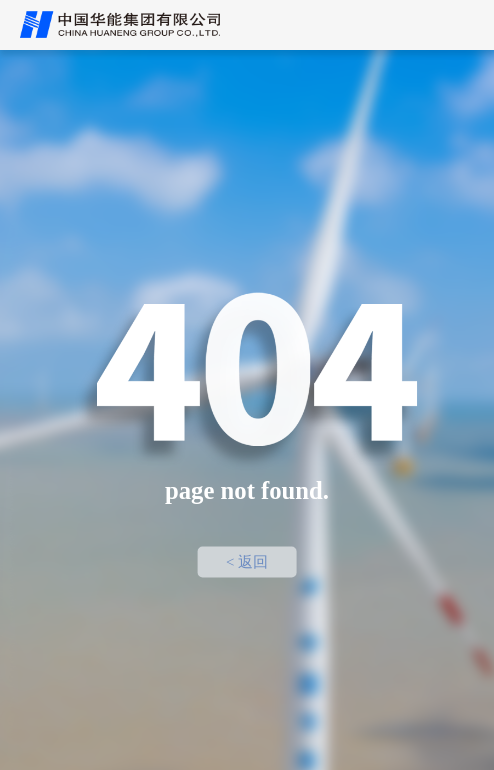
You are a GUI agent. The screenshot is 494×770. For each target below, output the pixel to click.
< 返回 (247, 562)
